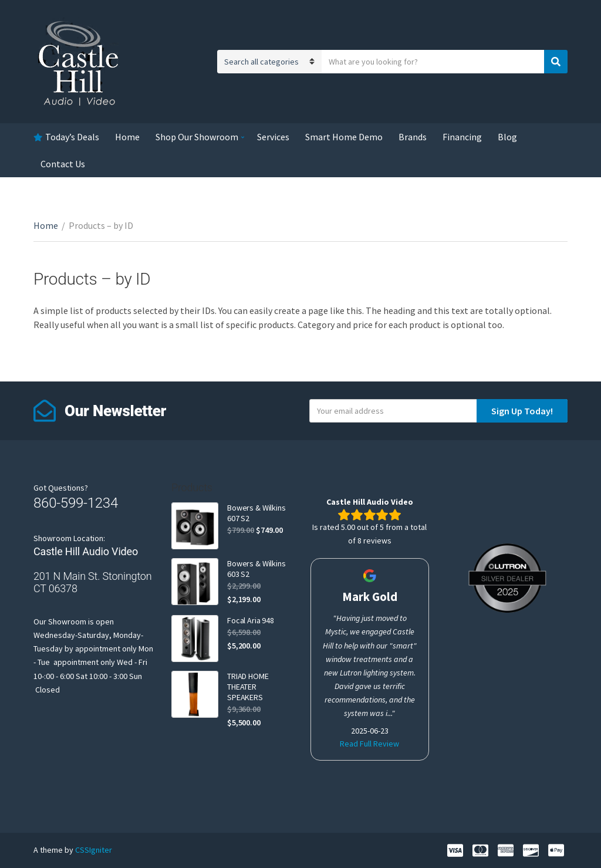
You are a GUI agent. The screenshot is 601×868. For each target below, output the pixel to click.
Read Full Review (369, 744)
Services (273, 137)
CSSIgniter (94, 850)
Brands (413, 137)
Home (127, 137)
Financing (462, 137)
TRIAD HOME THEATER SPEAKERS (248, 687)
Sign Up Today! (522, 411)
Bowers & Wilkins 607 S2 (256, 513)
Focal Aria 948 (251, 620)
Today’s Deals (72, 137)
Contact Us (63, 164)
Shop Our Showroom (197, 137)
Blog (507, 137)
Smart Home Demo (344, 137)
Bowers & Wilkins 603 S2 (256, 569)
